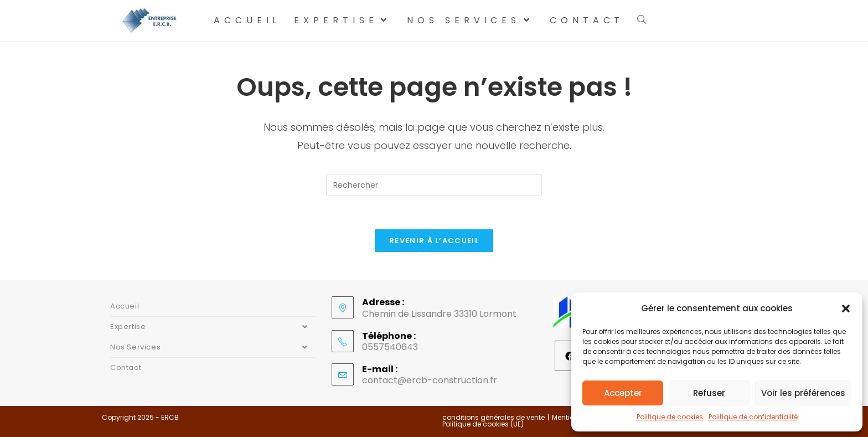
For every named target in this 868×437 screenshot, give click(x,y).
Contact (126, 367)
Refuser (709, 393)
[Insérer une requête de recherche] (434, 185)
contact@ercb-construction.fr (430, 380)
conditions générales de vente (494, 417)
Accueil (125, 306)
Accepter (623, 393)
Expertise (213, 327)
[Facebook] (570, 356)
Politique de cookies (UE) (483, 424)
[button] (846, 309)
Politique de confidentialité (753, 417)
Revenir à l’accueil (434, 241)
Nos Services (213, 347)
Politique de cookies (670, 417)
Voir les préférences (803, 393)
